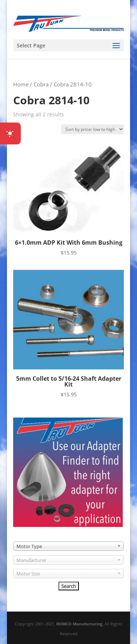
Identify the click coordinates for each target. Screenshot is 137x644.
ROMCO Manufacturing (79, 624)
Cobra (41, 84)
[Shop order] (92, 129)
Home (21, 84)
